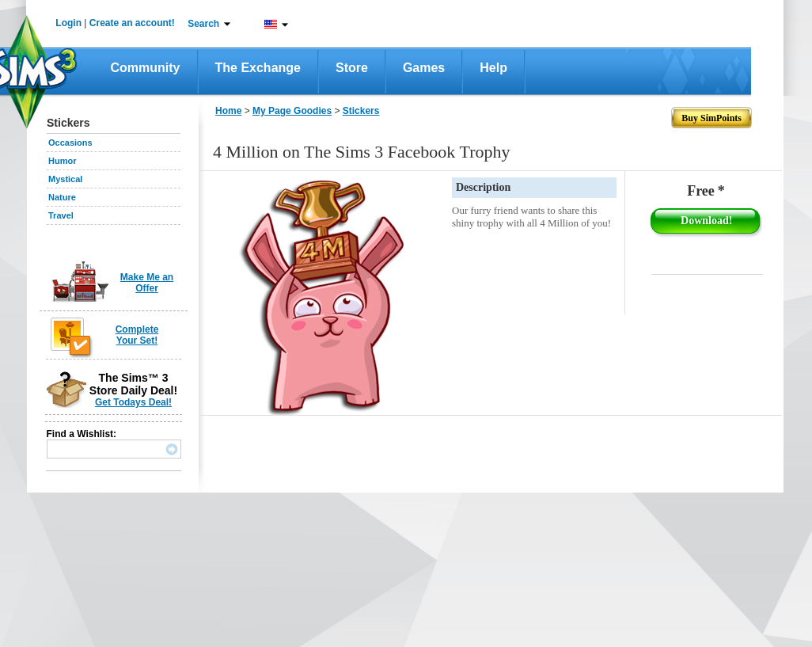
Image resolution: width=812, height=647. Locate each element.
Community (146, 68)
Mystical (65, 179)
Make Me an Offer (147, 283)
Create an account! (132, 23)
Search (203, 24)
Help (493, 68)
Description (483, 187)
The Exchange (258, 68)
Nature (62, 197)
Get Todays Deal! (133, 402)
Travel (61, 215)
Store (352, 68)
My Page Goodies (292, 111)
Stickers (361, 111)
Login (68, 23)
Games (424, 68)
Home (228, 111)
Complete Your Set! (137, 335)
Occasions (70, 143)
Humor (62, 161)
